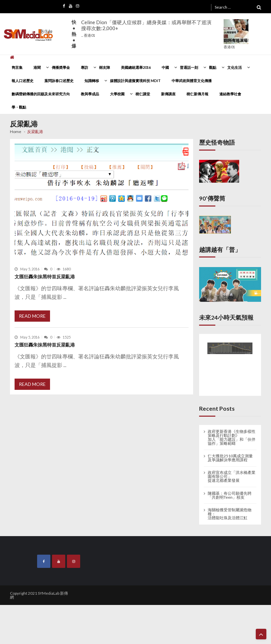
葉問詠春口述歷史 (59, 81)
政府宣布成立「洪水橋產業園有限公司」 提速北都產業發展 (232, 477)
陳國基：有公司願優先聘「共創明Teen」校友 (230, 495)
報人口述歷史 (23, 81)
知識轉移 (92, 81)
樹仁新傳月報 (197, 94)
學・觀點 (19, 107)
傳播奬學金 (61, 67)
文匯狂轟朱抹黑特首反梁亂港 (45, 276)
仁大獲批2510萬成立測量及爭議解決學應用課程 (230, 458)
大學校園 (117, 94)
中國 (165, 67)
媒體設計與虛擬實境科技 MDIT (135, 81)
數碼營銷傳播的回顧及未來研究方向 (41, 94)
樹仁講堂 (143, 94)
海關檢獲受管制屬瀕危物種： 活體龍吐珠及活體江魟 (230, 514)
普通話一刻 (189, 67)
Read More (32, 316)
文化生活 (235, 67)
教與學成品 (90, 94)
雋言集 (17, 67)
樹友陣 (105, 67)
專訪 (84, 67)
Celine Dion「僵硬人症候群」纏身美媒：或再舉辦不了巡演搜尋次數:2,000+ (146, 28)
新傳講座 (168, 94)
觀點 (213, 67)
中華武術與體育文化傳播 (192, 81)
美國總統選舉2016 (136, 67)
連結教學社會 (230, 94)
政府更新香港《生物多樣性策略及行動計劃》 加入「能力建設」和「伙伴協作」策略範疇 (232, 437)
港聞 (37, 67)
